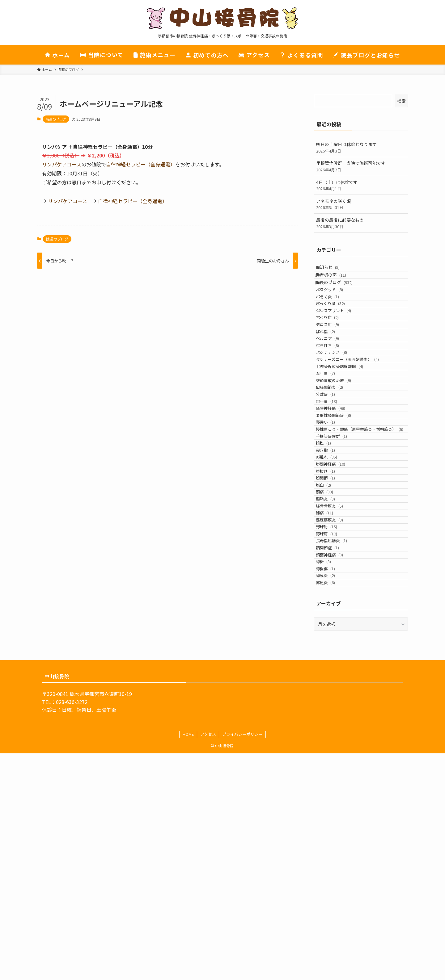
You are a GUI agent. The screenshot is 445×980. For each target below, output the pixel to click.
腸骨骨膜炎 (337, 678)
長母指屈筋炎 (339, 736)
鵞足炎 (333, 807)
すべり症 (335, 355)
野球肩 (335, 725)
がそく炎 (335, 320)
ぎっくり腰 (338, 331)
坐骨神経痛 (339, 508)
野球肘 (335, 713)
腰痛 (333, 654)
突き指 (333, 584)
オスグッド (337, 308)
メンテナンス (339, 414)
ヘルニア (335, 390)
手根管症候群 (339, 560)
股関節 (333, 631)
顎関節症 (335, 748)
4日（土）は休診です (361, 185)
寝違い (333, 531)
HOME (188, 961)
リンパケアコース (62, 164)
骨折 (331, 772)
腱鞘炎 (333, 666)
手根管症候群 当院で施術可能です (361, 166)
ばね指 (333, 378)
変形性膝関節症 (341, 519)
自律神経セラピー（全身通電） (141, 164)
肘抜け (333, 619)
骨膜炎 (333, 795)
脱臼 (331, 642)
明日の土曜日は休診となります (361, 147)
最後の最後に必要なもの (361, 223)
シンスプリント (341, 343)
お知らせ (334, 270)
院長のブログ (56, 119)
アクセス (208, 961)
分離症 (333, 484)
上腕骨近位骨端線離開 (348, 437)
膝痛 (333, 689)
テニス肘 (335, 367)
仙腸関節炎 (337, 472)
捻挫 (331, 572)
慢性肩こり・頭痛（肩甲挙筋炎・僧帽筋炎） (360, 546)
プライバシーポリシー (242, 961)
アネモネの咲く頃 (361, 204)
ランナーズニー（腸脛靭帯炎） (355, 425)
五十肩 (333, 449)
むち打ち (335, 402)
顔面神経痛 (337, 760)
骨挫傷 (333, 783)
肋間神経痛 (339, 607)
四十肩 (335, 496)
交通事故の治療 (341, 461)
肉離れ (335, 595)
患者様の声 (337, 283)
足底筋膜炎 (337, 701)
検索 (401, 101)
